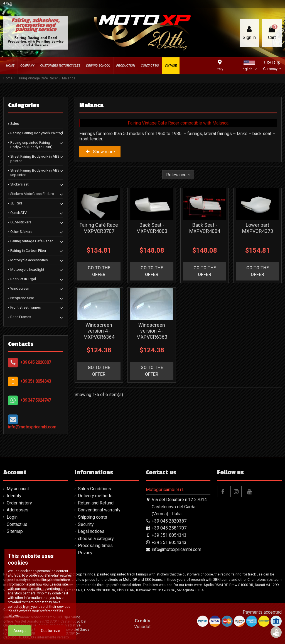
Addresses (18, 510)
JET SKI (16, 203)
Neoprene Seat (22, 298)
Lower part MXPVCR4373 (258, 228)
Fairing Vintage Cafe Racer (31, 241)
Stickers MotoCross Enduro (32, 194)
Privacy (85, 553)
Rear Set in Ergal (23, 279)
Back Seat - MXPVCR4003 (152, 228)
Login (12, 517)
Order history (19, 503)
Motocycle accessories (29, 260)
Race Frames (21, 317)
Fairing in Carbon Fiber (28, 251)
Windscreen (20, 288)
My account (18, 489)
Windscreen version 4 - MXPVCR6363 (152, 331)
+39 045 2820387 (35, 362)
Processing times (95, 546)
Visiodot (142, 627)
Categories (24, 105)
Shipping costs (93, 517)
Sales (15, 124)
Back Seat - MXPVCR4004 (205, 228)
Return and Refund (96, 503)
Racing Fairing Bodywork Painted (37, 133)
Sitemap (15, 531)
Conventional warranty (99, 510)
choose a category (96, 539)
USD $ (272, 66)
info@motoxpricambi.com (32, 427)
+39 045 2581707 (169, 528)
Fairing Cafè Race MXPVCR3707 (99, 228)
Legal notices (91, 531)
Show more (100, 152)
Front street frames (26, 307)
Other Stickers (21, 232)
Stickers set (19, 184)
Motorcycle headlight (27, 269)
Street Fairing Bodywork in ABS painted (35, 159)
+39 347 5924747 (35, 400)
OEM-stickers (21, 222)
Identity (14, 496)
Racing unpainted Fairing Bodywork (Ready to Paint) (31, 145)
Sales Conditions (94, 489)
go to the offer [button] (99, 271)
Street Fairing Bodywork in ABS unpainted (35, 173)
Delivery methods (95, 496)
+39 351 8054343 (35, 381)
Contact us (17, 524)
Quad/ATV (19, 213)
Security (86, 524)
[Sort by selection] (178, 175)
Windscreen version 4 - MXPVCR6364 (99, 331)
